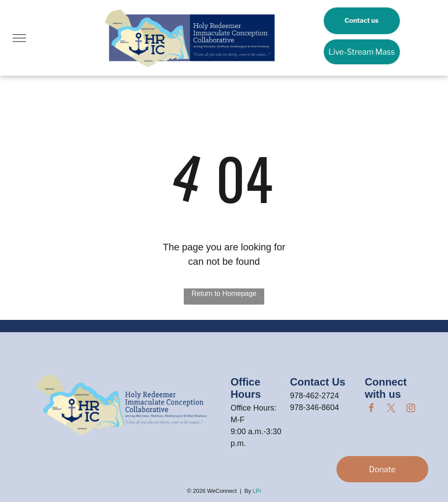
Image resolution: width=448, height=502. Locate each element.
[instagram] (411, 409)
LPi (257, 491)
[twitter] (391, 409)
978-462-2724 (315, 396)
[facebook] (371, 409)
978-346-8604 (315, 407)
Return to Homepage (224, 293)
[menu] (19, 38)
